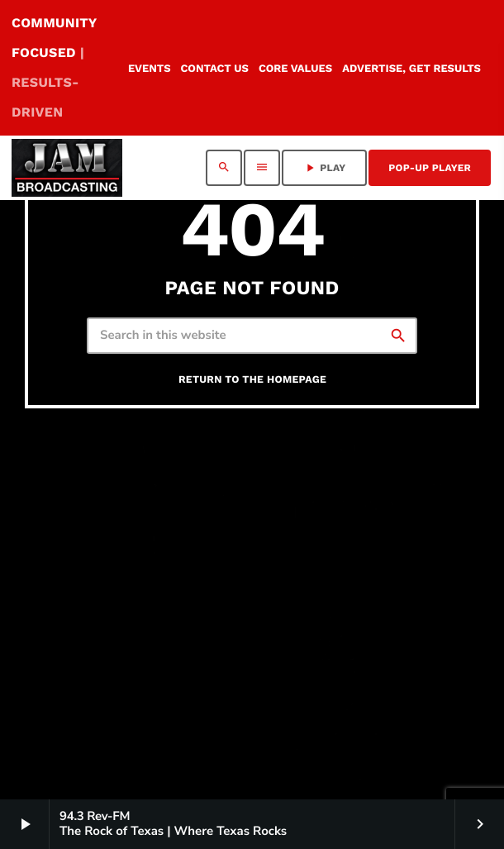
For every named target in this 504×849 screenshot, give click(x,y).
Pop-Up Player (430, 168)
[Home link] (67, 168)
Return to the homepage (252, 380)
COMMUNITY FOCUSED (54, 67)
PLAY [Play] (324, 168)
